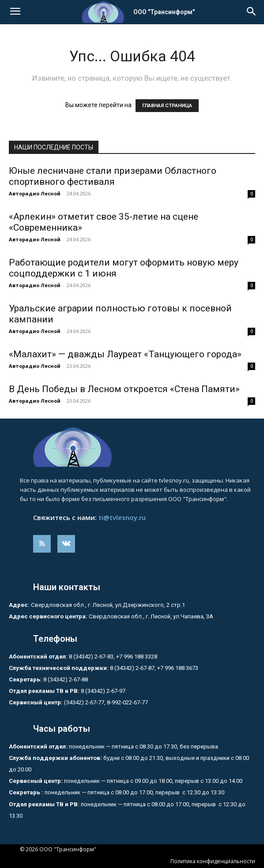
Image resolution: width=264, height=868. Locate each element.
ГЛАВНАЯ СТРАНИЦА (167, 106)
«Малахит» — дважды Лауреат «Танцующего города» (125, 354)
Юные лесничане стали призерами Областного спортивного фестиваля (113, 176)
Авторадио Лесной (35, 193)
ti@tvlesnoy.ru (122, 517)
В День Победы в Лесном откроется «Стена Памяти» (124, 389)
